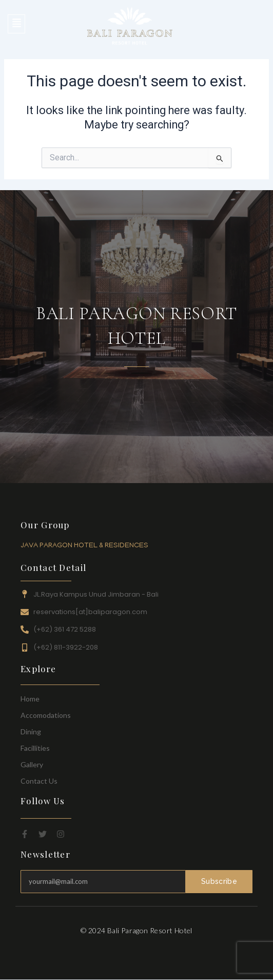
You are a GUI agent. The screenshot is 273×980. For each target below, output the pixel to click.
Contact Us (39, 781)
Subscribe (219, 881)
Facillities (35, 748)
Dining (31, 732)
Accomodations (46, 715)
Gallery (32, 764)
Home (30, 699)
